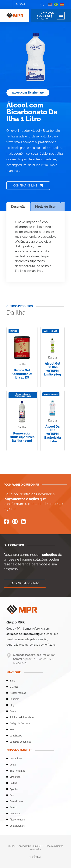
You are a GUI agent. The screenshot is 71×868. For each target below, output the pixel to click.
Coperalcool (16, 759)
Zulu (12, 795)
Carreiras (14, 699)
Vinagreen (15, 777)
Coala (13, 765)
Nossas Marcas (18, 693)
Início (12, 681)
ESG (12, 730)
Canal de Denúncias (20, 742)
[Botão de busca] (42, 5)
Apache (14, 789)
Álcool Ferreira (17, 820)
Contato (14, 711)
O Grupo (14, 687)
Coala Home (16, 801)
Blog (12, 705)
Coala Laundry (17, 826)
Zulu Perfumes (17, 771)
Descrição (18, 207)
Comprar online (28, 186)
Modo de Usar (45, 207)
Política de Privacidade (22, 717)
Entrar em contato (25, 583)
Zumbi (13, 807)
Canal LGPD (16, 736)
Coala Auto (15, 814)
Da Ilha (13, 783)
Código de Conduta (20, 723)
